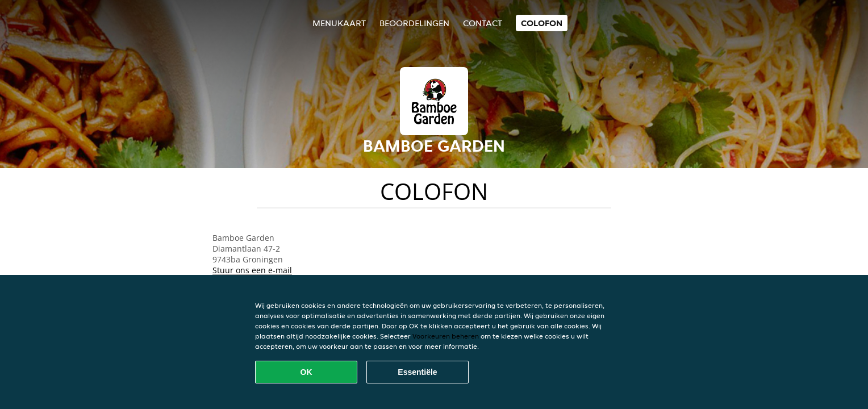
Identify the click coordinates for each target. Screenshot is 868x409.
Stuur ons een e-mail (252, 270)
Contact (483, 23)
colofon (542, 23)
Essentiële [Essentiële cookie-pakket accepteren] (417, 372)
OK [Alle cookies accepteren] (306, 372)
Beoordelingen (414, 23)
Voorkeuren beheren (446, 336)
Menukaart (339, 23)
